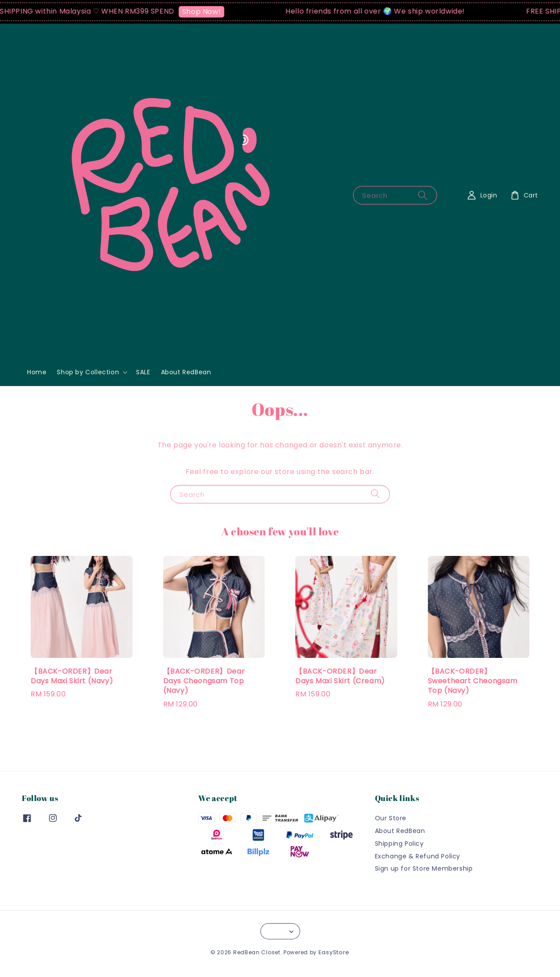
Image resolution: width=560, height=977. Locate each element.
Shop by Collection (88, 372)
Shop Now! (205, 12)
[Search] (423, 195)
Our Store (391, 818)
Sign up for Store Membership (424, 868)
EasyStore (334, 952)
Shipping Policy (399, 843)
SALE (143, 372)
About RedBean (186, 372)
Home (37, 372)
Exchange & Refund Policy (418, 856)
